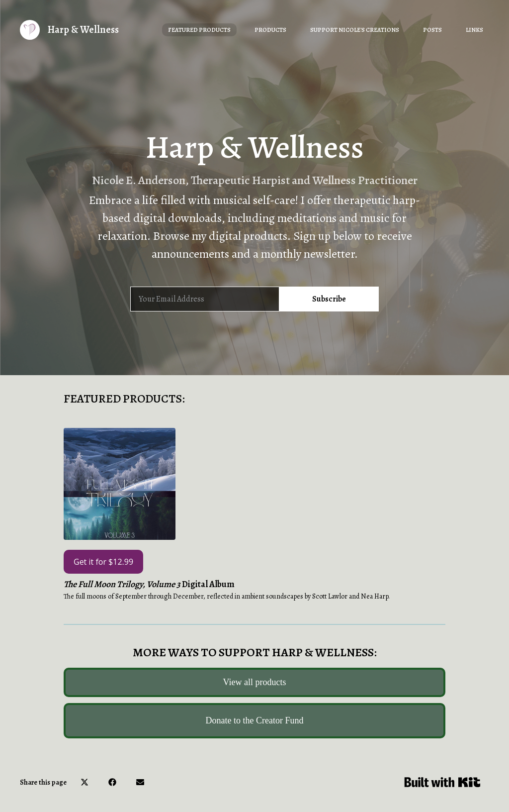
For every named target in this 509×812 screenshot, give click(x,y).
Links (474, 30)
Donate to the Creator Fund (255, 720)
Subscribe (329, 299)
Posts (432, 30)
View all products (255, 682)
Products (270, 30)
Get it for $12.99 (103, 562)
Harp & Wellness (83, 30)
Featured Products (199, 30)
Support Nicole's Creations (355, 30)
